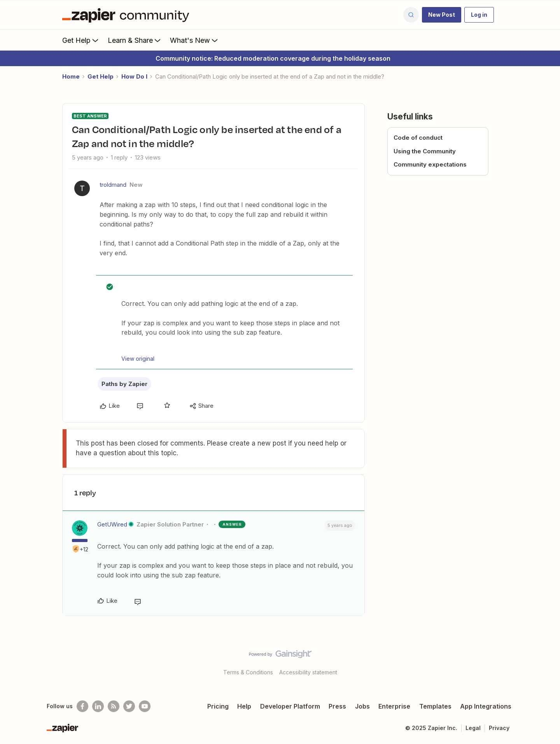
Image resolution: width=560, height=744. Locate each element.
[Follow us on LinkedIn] (98, 706)
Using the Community (425, 151)
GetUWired (112, 524)
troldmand (113, 185)
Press (337, 706)
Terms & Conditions (248, 672)
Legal (473, 728)
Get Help (81, 40)
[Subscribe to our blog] (114, 706)
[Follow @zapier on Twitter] (129, 706)
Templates (435, 706)
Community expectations (430, 164)
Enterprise (394, 706)
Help (244, 706)
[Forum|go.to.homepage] (128, 15)
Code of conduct (418, 138)
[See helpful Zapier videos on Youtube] (145, 706)
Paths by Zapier (124, 384)
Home (71, 76)
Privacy (499, 728)
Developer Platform (290, 706)
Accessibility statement (308, 672)
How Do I (134, 76)
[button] (442, 15)
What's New (195, 40)
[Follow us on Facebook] (82, 706)
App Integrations (486, 706)
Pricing (218, 706)
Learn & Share (135, 40)
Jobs (362, 706)
